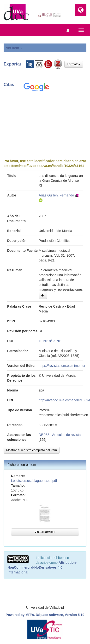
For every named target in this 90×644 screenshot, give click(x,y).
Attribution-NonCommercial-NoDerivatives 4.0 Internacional (42, 567)
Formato (74, 64)
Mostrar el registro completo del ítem (32, 450)
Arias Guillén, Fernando (56, 195)
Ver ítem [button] (14, 48)
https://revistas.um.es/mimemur (62, 366)
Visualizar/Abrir (45, 532)
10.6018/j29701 (50, 341)
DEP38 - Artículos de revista (60, 435)
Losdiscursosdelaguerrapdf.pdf (34, 481)
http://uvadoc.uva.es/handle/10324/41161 (52, 166)
